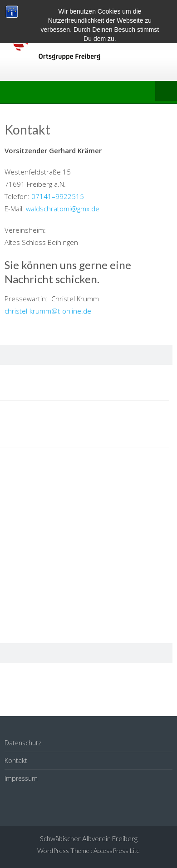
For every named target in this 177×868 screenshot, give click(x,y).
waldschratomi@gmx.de (63, 209)
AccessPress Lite (117, 851)
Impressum (21, 778)
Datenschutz (23, 743)
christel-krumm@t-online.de (48, 311)
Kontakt (16, 761)
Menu (166, 92)
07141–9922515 (58, 196)
